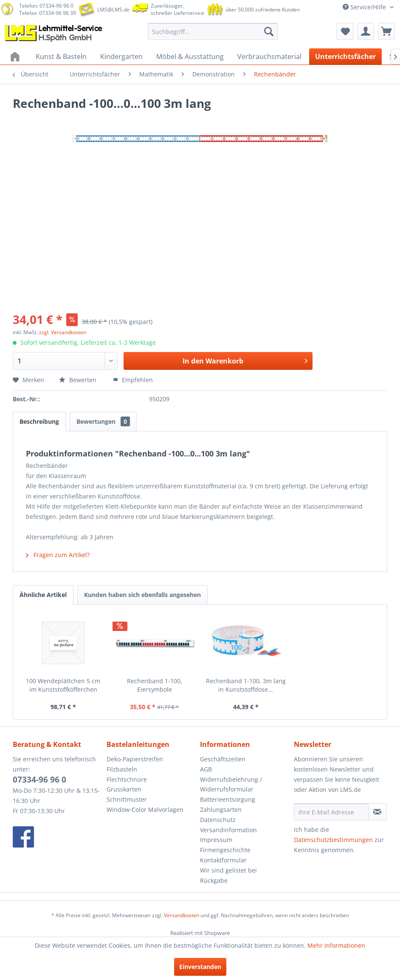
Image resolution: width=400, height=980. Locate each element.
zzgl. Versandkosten (63, 332)
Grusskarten (124, 789)
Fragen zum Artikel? (58, 555)
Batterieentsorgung (228, 799)
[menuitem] (213, 31)
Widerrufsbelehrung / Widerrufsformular (231, 784)
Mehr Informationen (336, 945)
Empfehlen (133, 380)
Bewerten (79, 380)
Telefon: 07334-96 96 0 (46, 6)
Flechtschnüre (127, 779)
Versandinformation (228, 830)
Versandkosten (182, 915)
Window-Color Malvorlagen (145, 810)
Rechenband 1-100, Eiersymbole (155, 685)
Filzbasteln (122, 769)
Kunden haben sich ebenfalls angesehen (142, 595)
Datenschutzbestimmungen (333, 840)
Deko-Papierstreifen (135, 759)
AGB (206, 769)
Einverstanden (200, 967)
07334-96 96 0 (39, 780)
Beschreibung (39, 421)
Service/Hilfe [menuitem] (365, 7)
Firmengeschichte (225, 850)
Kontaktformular (223, 860)
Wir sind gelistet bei (228, 870)
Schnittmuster (127, 799)
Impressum (216, 840)
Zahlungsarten (221, 810)
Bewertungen (103, 421)
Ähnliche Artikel (43, 595)
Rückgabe (214, 880)
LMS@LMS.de (113, 10)
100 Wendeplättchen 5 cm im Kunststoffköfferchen (63, 685)
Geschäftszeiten (223, 759)
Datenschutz (218, 820)
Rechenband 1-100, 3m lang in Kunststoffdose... (246, 685)
